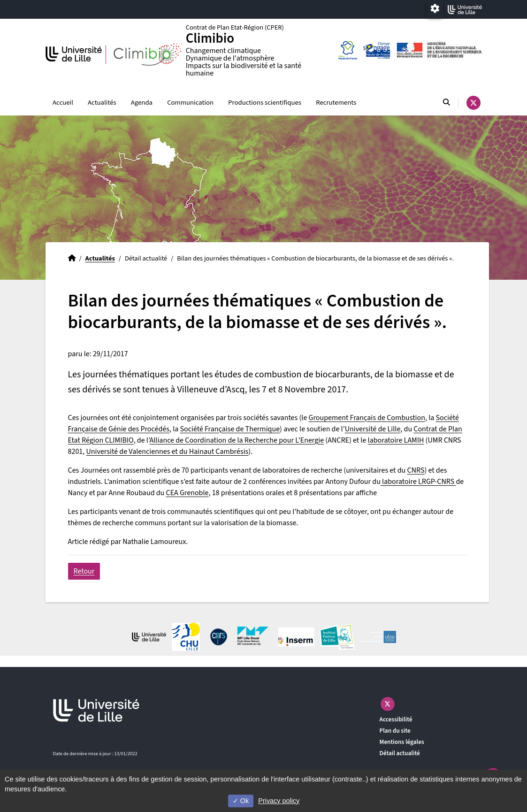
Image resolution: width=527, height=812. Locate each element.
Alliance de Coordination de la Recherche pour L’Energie (237, 440)
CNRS (416, 470)
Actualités (102, 103)
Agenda (142, 103)
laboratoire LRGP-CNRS (418, 482)
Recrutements (336, 103)
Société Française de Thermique (230, 429)
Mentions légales (402, 742)
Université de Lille (373, 429)
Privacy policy (279, 801)
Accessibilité (396, 719)
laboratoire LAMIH (396, 440)
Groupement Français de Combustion (367, 418)
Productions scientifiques (265, 103)
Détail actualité (400, 753)
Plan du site (395, 731)
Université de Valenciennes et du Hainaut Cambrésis (168, 452)
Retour (84, 571)
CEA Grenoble (187, 493)
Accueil (63, 103)
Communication (190, 103)
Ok (241, 801)
